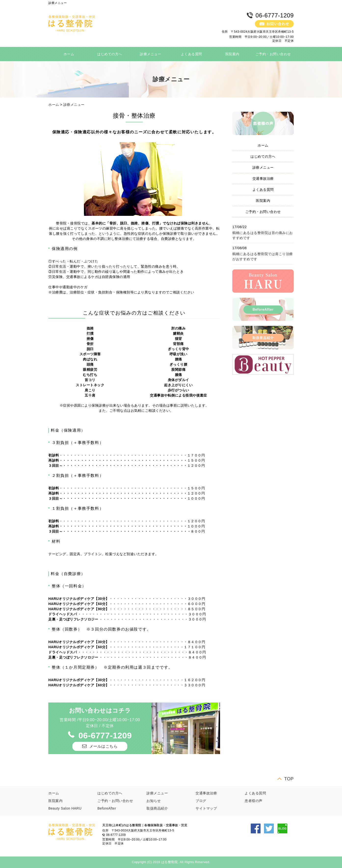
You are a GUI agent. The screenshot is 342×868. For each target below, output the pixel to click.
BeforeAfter (107, 808)
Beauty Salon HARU (65, 808)
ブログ (201, 801)
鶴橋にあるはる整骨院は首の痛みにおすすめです (263, 235)
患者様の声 (254, 801)
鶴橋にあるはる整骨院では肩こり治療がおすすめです (263, 256)
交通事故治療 (263, 179)
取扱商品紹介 (157, 808)
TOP (289, 779)
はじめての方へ (110, 54)
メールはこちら (104, 746)
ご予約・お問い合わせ (273, 54)
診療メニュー (151, 54)
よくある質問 (191, 54)
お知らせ (154, 801)
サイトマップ (206, 808)
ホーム (69, 54)
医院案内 (232, 54)
